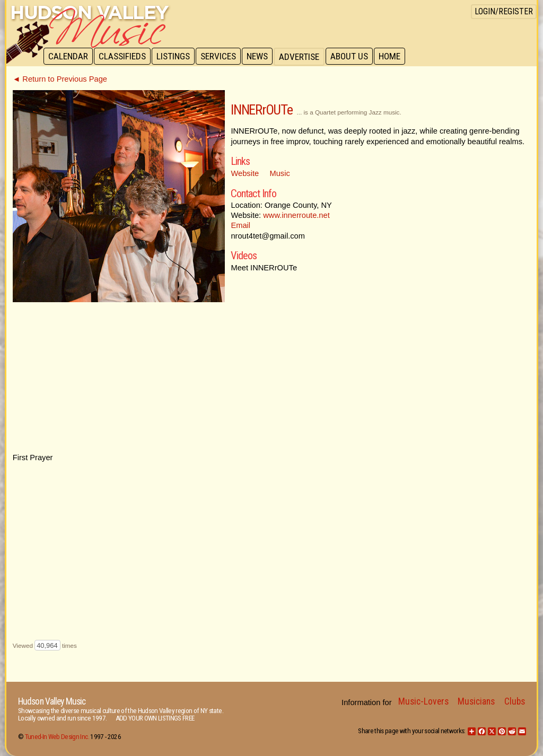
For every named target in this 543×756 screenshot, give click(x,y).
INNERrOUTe (261, 110)
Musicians (476, 701)
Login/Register (504, 11)
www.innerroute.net (296, 215)
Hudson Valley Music (52, 701)
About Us (355, 57)
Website (245, 173)
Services (222, 57)
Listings (176, 57)
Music (280, 173)
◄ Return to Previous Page (60, 79)
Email (240, 225)
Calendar (69, 57)
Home (396, 57)
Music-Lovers (423, 701)
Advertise (304, 57)
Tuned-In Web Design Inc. (57, 737)
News (262, 57)
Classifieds (124, 57)
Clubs (515, 701)
